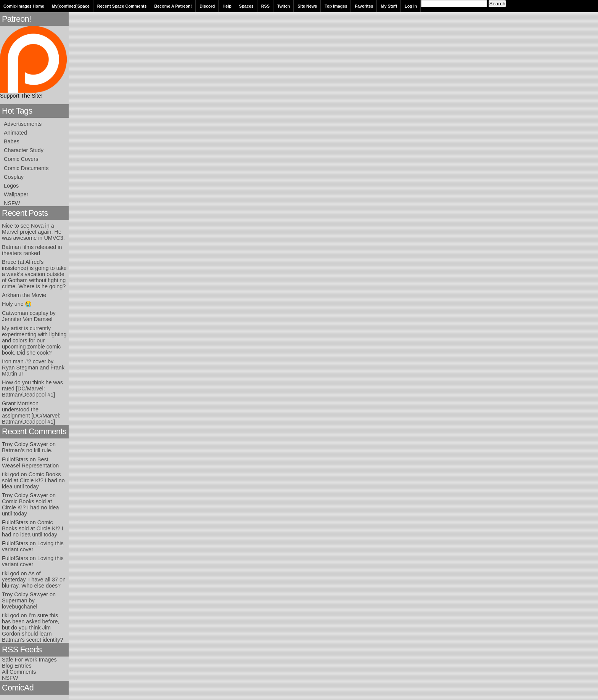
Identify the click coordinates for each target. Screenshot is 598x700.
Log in (411, 6)
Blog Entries (17, 666)
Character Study (24, 150)
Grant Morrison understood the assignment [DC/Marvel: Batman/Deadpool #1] (31, 413)
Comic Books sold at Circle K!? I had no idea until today (33, 480)
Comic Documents (26, 168)
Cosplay (14, 177)
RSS (265, 6)
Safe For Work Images (29, 660)
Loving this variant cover (33, 546)
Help (227, 6)
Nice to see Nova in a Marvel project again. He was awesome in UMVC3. (33, 232)
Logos (11, 186)
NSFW (12, 203)
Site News (307, 6)
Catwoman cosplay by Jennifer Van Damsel (29, 316)
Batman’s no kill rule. (27, 450)
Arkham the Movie (24, 295)
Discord (207, 6)
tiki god (11, 474)
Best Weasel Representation (30, 462)
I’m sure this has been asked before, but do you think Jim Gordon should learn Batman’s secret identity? (33, 628)
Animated (15, 133)
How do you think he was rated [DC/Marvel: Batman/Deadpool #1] (32, 389)
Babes (12, 141)
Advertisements (23, 124)
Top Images (336, 6)
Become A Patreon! (173, 6)
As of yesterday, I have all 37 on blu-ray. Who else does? (34, 580)
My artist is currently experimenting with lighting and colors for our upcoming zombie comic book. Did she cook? (34, 340)
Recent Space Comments (122, 6)
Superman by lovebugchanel (20, 604)
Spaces (246, 6)
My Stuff (389, 6)
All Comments (19, 672)
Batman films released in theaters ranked (32, 250)
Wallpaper (16, 194)
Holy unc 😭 (17, 304)
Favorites (364, 6)
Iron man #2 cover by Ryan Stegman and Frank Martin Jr (33, 368)
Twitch (284, 6)
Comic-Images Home (24, 6)
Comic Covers (21, 159)
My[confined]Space (71, 6)
